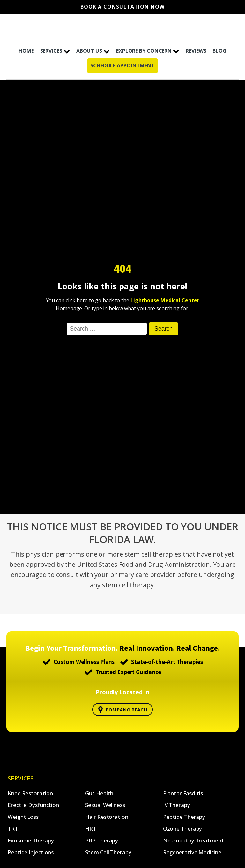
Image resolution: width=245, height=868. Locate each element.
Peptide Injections (31, 852)
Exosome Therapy (31, 840)
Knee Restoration (30, 793)
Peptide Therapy (184, 817)
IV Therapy (177, 805)
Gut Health (99, 793)
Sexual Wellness (105, 805)
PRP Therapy (102, 840)
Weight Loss (23, 817)
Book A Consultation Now (122, 7)
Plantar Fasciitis (183, 793)
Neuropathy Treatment (193, 840)
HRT (91, 829)
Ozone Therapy (183, 829)
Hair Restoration (107, 817)
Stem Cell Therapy (108, 852)
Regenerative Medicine (192, 852)
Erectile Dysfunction (33, 805)
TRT (13, 829)
